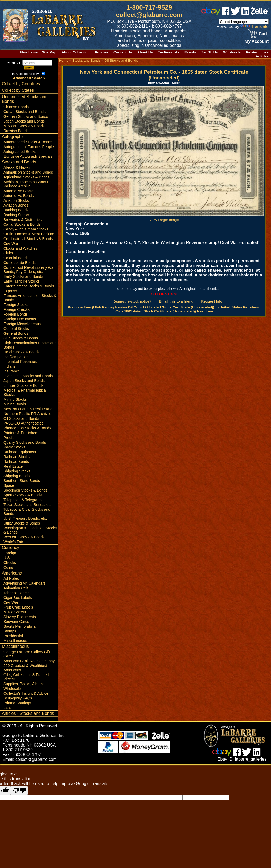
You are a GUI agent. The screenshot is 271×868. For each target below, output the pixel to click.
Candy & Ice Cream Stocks (26, 229)
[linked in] (245, 13)
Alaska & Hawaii (17, 167)
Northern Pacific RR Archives (28, 414)
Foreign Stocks (16, 305)
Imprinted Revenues (20, 362)
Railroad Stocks (17, 457)
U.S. (7, 558)
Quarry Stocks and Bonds (25, 442)
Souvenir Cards (16, 622)
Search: (29, 63)
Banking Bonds (16, 210)
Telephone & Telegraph (22, 500)
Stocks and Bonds (19, 162)
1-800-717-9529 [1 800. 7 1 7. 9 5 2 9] (149, 7)
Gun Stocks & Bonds (21, 338)
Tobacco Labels (16, 593)
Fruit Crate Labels (18, 607)
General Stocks (16, 329)
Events (190, 52)
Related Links (257, 52)
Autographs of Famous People (29, 147)
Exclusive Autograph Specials (28, 156)
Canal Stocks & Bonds (22, 224)
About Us (145, 52)
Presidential (13, 636)
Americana (12, 573)
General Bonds (16, 333)
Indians (9, 366)
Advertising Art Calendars (24, 583)
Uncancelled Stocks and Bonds (25, 99)
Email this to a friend (176, 301)
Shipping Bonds (17, 476)
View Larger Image (165, 218)
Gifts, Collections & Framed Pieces (26, 677)
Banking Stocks (16, 215)
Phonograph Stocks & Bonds (27, 428)
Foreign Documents (20, 319)
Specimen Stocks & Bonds (25, 490)
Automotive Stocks (19, 191)
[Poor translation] (19, 791)
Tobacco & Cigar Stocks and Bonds (27, 511)
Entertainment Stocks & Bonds (29, 286)
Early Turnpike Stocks (21, 281)
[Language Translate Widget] (244, 22)
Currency (11, 548)
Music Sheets (15, 612)
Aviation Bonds (16, 205)
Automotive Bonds (19, 196)
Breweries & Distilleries (22, 220)
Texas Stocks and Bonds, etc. (28, 505)
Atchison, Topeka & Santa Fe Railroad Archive (27, 184)
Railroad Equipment (20, 452)
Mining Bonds (15, 404)
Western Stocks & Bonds (24, 537)
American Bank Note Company (29, 661)
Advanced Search (29, 78)
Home (63, 60)
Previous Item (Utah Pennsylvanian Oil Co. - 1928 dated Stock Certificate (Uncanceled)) (141, 307)
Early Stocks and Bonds (23, 276)
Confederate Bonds (20, 263)
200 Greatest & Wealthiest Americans (25, 668)
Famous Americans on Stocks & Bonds (30, 298)
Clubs (8, 253)
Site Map (49, 52)
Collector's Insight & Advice (26, 693)
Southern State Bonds (22, 481)
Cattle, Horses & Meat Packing (29, 234)
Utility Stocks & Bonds (22, 523)
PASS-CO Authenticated (24, 423)
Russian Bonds (16, 131)
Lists (7, 708)
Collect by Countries (21, 84)
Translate (254, 26)
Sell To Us (210, 52)
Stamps (10, 631)
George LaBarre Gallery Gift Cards (27, 654)
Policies (102, 52)
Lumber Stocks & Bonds (23, 385)
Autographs (13, 137)
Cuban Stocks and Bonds (24, 112)
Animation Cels (16, 588)
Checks (10, 563)
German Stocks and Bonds (26, 116)
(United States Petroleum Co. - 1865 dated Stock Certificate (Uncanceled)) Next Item (188, 309)
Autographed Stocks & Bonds (28, 142)
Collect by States (18, 90)
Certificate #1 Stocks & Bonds (28, 239)
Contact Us (123, 52)
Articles (262, 56)
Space (9, 485)
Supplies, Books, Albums (24, 684)
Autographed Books (20, 152)
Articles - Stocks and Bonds (28, 713)
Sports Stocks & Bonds (22, 495)
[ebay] (211, 13)
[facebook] (226, 13)
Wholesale (232, 52)
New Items (29, 52)
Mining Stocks (15, 399)
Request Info (212, 301)
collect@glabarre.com (149, 15)
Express (10, 291)
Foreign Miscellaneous (22, 324)
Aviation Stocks (16, 200)
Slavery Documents (20, 617)
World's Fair (13, 542)
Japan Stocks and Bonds (24, 121)
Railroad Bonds (16, 462)
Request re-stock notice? (132, 301)
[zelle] (260, 13)
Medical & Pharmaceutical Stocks (25, 392)
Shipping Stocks (17, 471)
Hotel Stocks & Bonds (21, 352)
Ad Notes (11, 578)
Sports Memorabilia (20, 626)
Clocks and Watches (20, 248)
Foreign (10, 553)
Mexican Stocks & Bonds (24, 126)
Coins (8, 567)
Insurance (12, 371)
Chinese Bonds (16, 107)
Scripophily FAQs (18, 698)
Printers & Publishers (21, 433)
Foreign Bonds (16, 314)
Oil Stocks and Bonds (21, 418)
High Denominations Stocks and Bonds (30, 345)
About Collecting (76, 52)
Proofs (9, 438)
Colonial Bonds (16, 258)
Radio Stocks (14, 447)
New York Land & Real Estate (28, 409)
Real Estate (13, 466)
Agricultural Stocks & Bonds (26, 177)
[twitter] (235, 13)
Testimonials (169, 52)
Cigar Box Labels (18, 598)
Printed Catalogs (17, 703)
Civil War (11, 244)
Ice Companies (16, 357)
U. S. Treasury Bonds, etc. (25, 518)
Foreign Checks (17, 309)
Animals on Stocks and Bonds (28, 172)
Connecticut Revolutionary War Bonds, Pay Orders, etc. (29, 270)
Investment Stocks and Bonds (28, 376)
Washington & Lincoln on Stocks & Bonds (30, 530)
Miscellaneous (15, 641)
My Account (257, 41)
